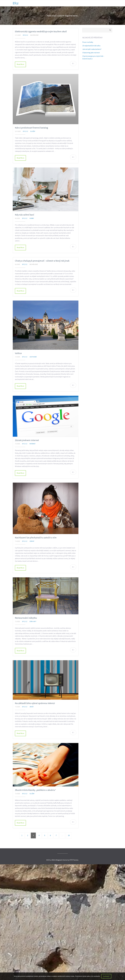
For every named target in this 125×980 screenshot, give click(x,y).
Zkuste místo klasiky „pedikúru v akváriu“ (35, 790)
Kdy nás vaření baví (24, 215)
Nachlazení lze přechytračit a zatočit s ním (36, 538)
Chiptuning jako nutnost (91, 53)
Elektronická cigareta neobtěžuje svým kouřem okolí (41, 31)
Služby (33, 131)
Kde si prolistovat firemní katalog (31, 128)
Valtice (18, 353)
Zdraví (32, 541)
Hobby (32, 218)
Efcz (16, 3)
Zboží (31, 707)
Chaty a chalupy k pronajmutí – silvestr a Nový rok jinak (42, 261)
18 (69, 835)
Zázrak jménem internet (27, 440)
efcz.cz (25, 35)
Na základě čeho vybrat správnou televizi (35, 703)
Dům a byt (33, 621)
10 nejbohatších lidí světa (91, 46)
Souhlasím (106, 976)
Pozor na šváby (88, 42)
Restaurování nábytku (26, 618)
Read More (20, 64)
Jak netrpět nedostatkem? (92, 49)
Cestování (33, 357)
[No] (122, 976)
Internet (33, 444)
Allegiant (59, 860)
